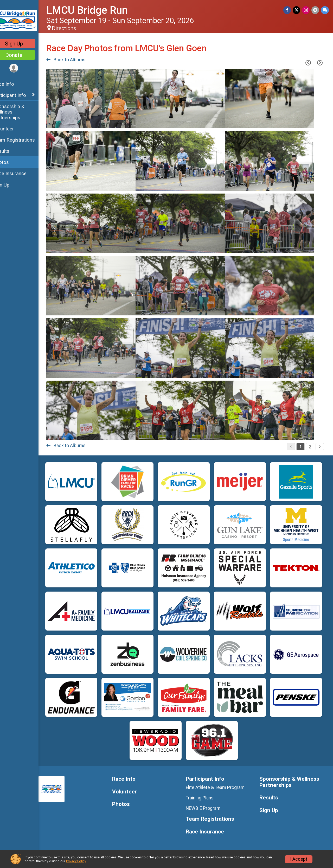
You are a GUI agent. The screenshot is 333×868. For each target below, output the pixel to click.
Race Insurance (21, 173)
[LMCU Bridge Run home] (25, 20)
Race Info (15, 84)
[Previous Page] (308, 63)
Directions (75, 28)
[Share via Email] (315, 10)
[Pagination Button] (320, 447)
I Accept (299, 859)
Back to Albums (77, 60)
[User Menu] (25, 68)
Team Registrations (25, 140)
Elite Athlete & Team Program (221, 787)
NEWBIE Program (209, 808)
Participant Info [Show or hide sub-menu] (21, 95)
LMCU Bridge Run (98, 10)
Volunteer (14, 129)
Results (12, 151)
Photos (12, 162)
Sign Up (25, 44)
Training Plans (205, 798)
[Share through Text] (325, 10)
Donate (25, 55)
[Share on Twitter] (297, 10)
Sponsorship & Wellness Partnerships (20, 112)
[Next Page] (320, 63)
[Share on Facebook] (288, 10)
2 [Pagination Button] (310, 447)
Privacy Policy (76, 861)
